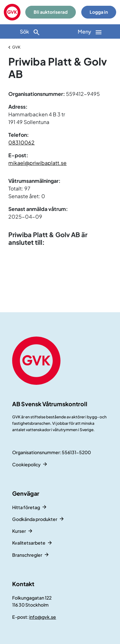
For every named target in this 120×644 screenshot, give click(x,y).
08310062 (21, 142)
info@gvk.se (43, 617)
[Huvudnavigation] (90, 31)
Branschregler (27, 555)
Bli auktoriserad (51, 12)
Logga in (99, 12)
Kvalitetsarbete (29, 543)
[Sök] (30, 31)
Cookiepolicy (26, 464)
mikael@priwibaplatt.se (37, 163)
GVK (16, 47)
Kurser (19, 531)
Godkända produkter (35, 519)
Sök (30, 32)
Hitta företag (26, 507)
